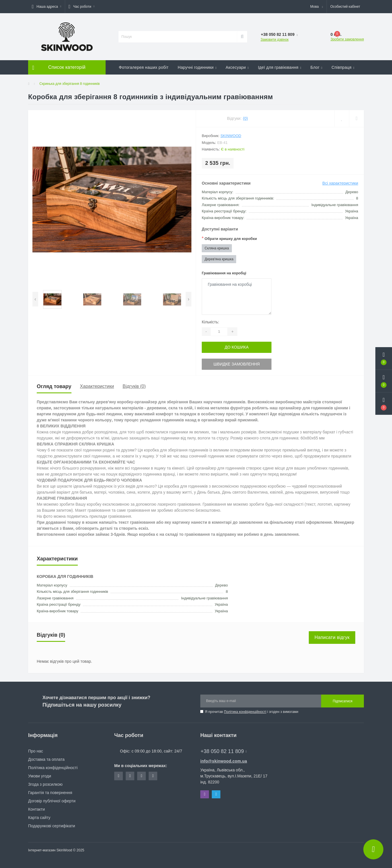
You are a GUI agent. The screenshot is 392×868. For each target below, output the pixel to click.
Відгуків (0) (134, 386)
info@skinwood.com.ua (224, 761)
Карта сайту (39, 818)
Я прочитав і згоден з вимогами (252, 712)
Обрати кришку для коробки (229, 238)
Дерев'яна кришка (219, 259)
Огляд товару (54, 386)
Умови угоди (40, 776)
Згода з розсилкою (45, 784)
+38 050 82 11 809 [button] (224, 751)
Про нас (36, 751)
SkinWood (231, 136)
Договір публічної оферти (52, 801)
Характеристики (97, 386)
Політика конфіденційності (245, 712)
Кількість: (210, 322)
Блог (316, 67)
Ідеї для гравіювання (280, 67)
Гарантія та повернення (50, 793)
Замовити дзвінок (275, 40)
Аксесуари (237, 67)
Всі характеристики (340, 183)
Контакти (36, 809)
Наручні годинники (197, 67)
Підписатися (342, 701)
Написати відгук (332, 637)
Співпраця (343, 67)
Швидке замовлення (237, 364)
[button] (46, 7)
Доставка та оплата (46, 759)
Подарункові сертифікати (52, 826)
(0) (246, 118)
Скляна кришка (217, 248)
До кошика (237, 347)
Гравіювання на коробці (224, 273)
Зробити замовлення (347, 39)
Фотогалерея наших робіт (144, 67)
